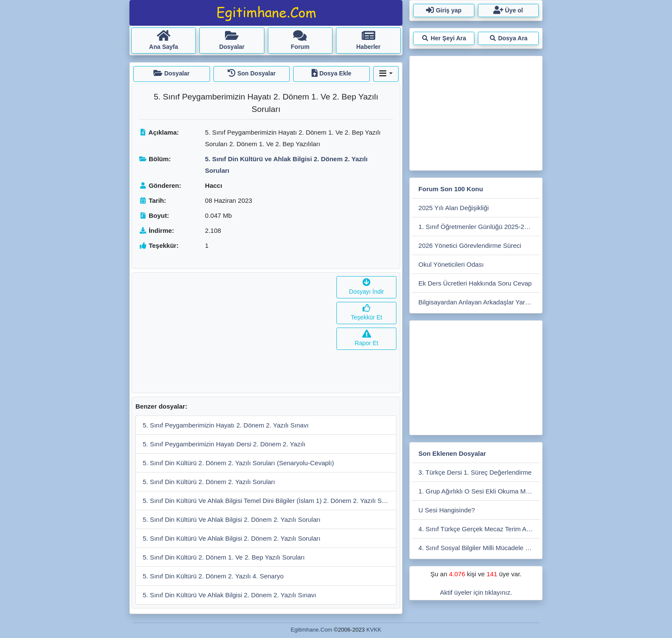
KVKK (374, 630)
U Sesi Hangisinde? (447, 510)
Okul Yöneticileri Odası (451, 264)
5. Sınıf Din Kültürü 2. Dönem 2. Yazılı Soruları (209, 482)
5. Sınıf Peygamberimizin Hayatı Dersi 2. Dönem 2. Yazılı (224, 444)
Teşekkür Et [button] (367, 313)
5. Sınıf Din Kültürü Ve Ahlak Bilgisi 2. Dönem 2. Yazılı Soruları (232, 519)
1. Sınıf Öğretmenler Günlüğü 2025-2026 (477, 227)
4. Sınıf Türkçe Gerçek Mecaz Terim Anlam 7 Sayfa (479, 529)
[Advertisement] (232, 333)
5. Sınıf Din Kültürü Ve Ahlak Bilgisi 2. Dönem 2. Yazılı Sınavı (229, 595)
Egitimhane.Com (311, 630)
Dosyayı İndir (366, 287)
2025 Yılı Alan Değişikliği (453, 208)
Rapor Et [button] (367, 339)
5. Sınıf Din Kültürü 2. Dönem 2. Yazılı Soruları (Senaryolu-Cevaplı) (238, 463)
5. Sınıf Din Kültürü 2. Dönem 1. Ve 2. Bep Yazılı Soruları (224, 557)
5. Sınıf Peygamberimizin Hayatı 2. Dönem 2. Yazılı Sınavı (226, 425)
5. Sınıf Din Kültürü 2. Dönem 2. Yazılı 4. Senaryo (213, 576)
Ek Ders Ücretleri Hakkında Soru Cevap (475, 283)
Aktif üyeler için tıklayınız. (476, 592)
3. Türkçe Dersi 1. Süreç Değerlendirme (475, 472)
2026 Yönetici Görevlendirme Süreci (470, 245)
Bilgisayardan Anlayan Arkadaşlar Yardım (477, 302)
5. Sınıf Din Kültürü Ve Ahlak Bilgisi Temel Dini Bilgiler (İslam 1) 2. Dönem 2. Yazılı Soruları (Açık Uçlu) (270, 501)
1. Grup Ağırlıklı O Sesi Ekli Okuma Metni (477, 491)
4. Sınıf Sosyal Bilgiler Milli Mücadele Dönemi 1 (479, 548)
